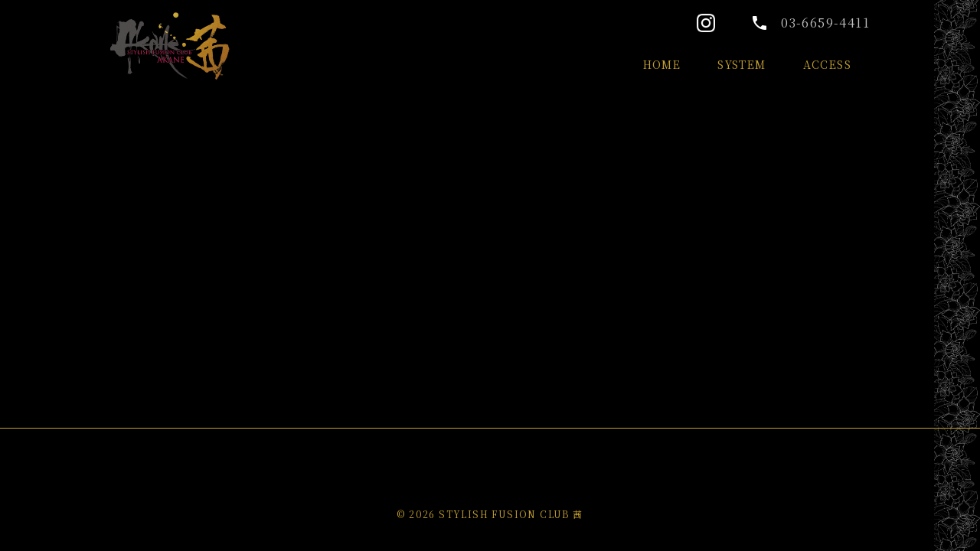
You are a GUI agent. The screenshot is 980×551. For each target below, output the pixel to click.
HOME (662, 64)
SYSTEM (742, 64)
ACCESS (827, 64)
